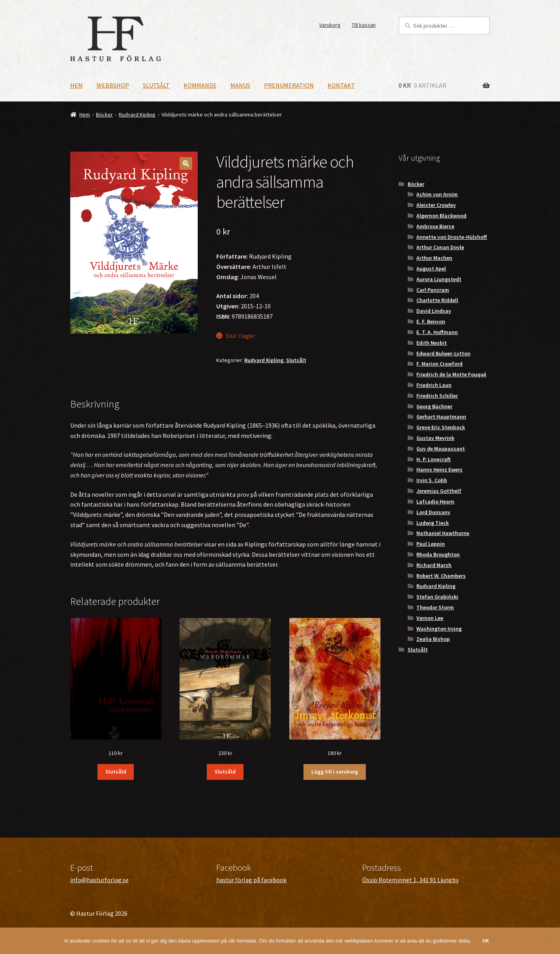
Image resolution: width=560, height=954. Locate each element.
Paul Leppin (431, 544)
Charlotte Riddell (437, 300)
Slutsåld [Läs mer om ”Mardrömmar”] (225, 772)
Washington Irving (439, 629)
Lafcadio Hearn (435, 501)
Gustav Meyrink (435, 438)
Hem (77, 85)
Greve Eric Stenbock (441, 427)
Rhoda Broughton (438, 554)
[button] (186, 163)
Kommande (200, 85)
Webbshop (113, 85)
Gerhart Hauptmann (441, 417)
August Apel (431, 269)
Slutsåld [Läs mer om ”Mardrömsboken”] (116, 772)
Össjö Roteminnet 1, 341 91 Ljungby (410, 880)
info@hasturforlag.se (99, 880)
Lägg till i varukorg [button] (335, 772)
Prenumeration (289, 85)
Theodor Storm (435, 607)
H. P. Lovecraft (434, 459)
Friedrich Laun (434, 385)
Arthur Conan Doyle (440, 247)
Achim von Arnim (437, 194)
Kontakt (341, 85)
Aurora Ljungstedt (439, 279)
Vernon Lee (430, 618)
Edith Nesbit (432, 343)
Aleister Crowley (436, 205)
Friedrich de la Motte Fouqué (451, 374)
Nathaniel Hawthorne (443, 533)
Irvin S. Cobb (432, 480)
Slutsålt (156, 85)
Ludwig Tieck (433, 523)
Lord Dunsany (433, 512)
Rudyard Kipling (137, 115)
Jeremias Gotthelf (439, 491)
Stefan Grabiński (437, 597)
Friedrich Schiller (437, 396)
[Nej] (550, 941)
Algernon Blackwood (441, 216)
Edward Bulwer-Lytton (443, 353)
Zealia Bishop (433, 639)
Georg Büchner (434, 406)
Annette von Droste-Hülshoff (452, 237)
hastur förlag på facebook (251, 880)
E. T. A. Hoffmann (437, 332)
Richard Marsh (434, 565)
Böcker (104, 115)
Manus (240, 85)
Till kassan (364, 25)
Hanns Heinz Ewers (439, 469)
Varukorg (330, 25)
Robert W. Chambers (441, 576)
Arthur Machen (434, 258)
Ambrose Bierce (435, 226)
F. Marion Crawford (439, 364)
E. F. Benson (431, 321)
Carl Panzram (433, 290)
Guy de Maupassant (441, 449)
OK (486, 941)
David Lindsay (434, 311)
